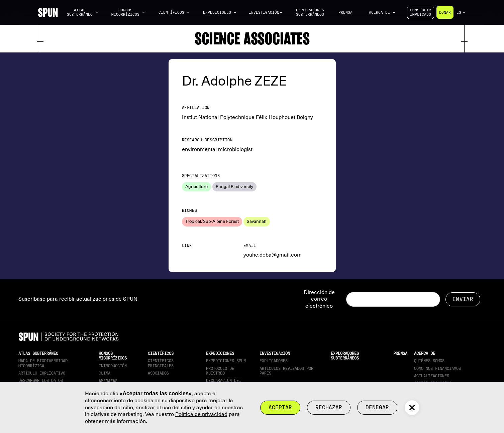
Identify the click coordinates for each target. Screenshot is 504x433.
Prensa (345, 13)
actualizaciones (432, 376)
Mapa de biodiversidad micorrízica (43, 363)
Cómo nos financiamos (437, 369)
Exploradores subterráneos (310, 12)
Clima (105, 373)
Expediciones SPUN (226, 361)
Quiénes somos (429, 361)
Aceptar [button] (280, 407)
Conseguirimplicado (421, 12)
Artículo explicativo (42, 373)
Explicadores (274, 361)
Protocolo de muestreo (220, 371)
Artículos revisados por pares (286, 371)
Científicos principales (161, 363)
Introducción (113, 366)
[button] (83, 13)
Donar (445, 13)
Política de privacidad (201, 414)
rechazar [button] (329, 407)
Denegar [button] (377, 407)
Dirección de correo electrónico (319, 299)
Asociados (158, 373)
